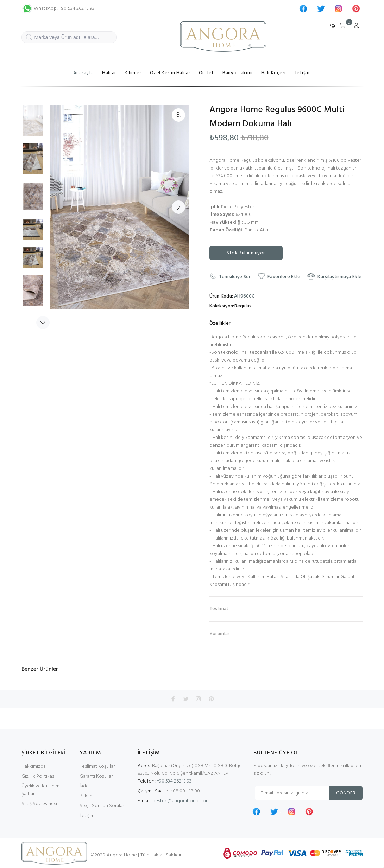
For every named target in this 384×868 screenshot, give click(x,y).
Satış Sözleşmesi (39, 804)
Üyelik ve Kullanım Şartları (40, 790)
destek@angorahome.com (181, 801)
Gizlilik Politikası (38, 776)
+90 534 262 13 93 (165, 781)
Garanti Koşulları (97, 776)
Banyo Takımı (238, 73)
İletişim (303, 73)
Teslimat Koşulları (98, 767)
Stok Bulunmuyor (246, 253)
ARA (29, 40)
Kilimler (133, 73)
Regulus (243, 306)
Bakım (86, 796)
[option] (33, 124)
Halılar (109, 73)
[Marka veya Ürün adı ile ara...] (69, 37)
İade (84, 786)
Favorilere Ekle (279, 277)
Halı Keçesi (273, 73)
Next (178, 207)
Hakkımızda (34, 767)
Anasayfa (83, 73)
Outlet (206, 73)
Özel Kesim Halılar (170, 73)
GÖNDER (346, 793)
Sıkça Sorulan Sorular (102, 806)
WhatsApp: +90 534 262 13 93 (58, 9)
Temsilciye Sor (230, 277)
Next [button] (43, 323)
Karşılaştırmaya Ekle (334, 277)
